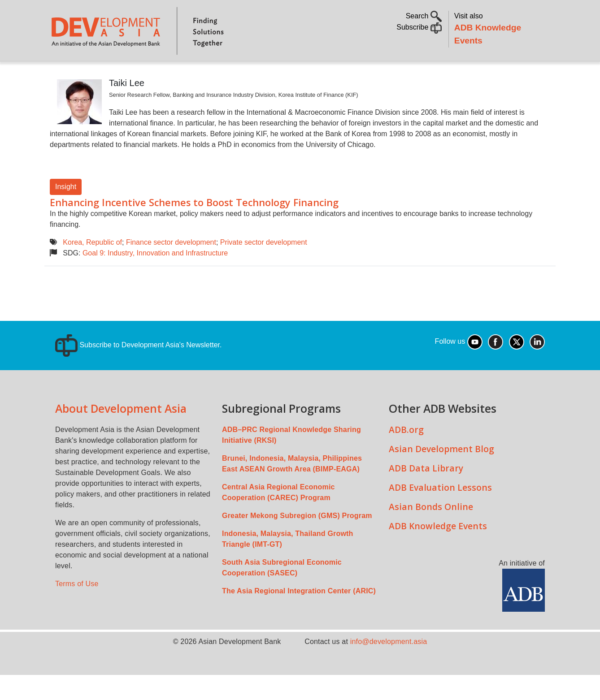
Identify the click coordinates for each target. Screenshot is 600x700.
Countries (192, 74)
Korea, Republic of (92, 267)
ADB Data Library (426, 493)
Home (63, 75)
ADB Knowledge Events (438, 551)
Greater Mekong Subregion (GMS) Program (297, 541)
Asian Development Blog (441, 474)
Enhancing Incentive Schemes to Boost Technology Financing (194, 227)
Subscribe (419, 27)
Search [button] (424, 16)
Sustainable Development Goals (290, 74)
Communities (450, 74)
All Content (390, 74)
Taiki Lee (127, 108)
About (97, 74)
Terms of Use (77, 609)
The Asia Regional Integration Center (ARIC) (299, 616)
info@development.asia (389, 667)
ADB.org (406, 455)
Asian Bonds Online (431, 532)
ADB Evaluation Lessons (440, 512)
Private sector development (264, 267)
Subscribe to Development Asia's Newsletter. (138, 370)
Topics (136, 74)
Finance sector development (171, 267)
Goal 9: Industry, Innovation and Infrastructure (155, 278)
